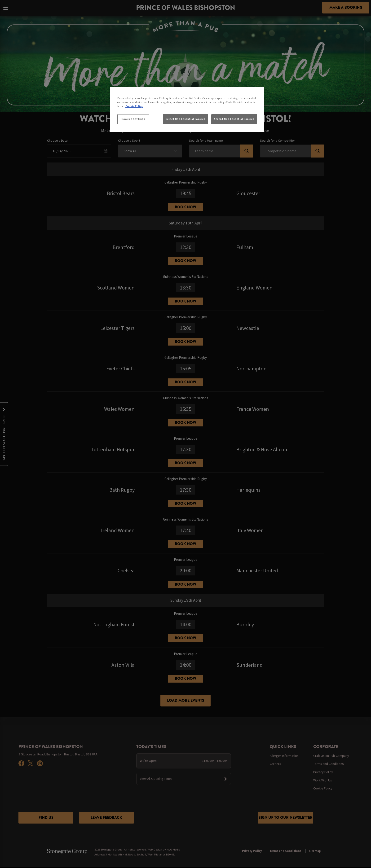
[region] (187, 110)
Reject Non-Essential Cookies (185, 119)
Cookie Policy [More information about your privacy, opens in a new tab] (134, 106)
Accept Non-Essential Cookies (234, 119)
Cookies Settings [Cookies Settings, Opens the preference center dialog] (133, 119)
